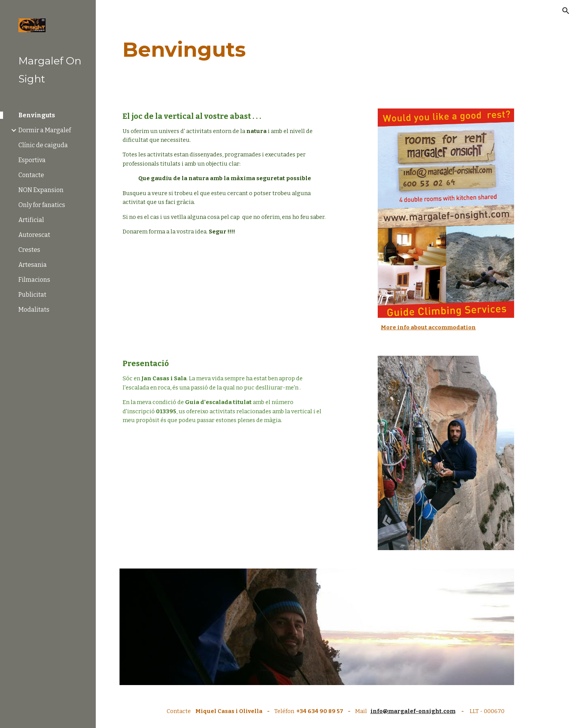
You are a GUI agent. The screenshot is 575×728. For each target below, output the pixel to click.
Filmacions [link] (34, 280)
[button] (566, 11)
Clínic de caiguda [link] (43, 145)
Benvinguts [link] (37, 115)
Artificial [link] (31, 220)
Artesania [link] (33, 265)
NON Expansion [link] (41, 190)
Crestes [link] (29, 250)
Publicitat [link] (32, 295)
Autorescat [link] (34, 235)
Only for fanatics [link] (42, 205)
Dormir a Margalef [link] (45, 130)
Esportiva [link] (32, 160)
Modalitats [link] (34, 310)
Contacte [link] (31, 175)
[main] (335, 50)
